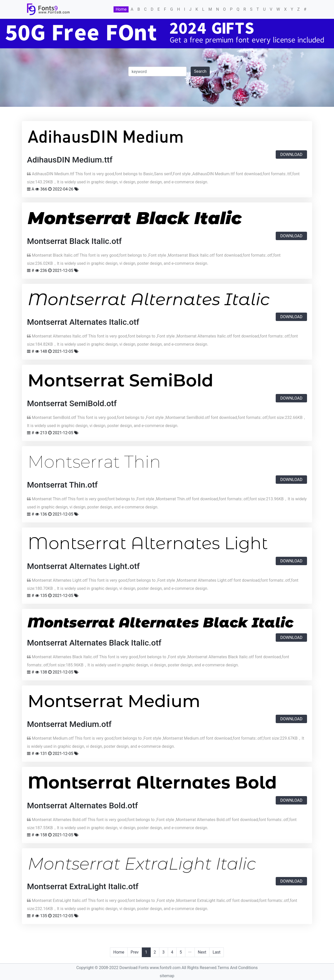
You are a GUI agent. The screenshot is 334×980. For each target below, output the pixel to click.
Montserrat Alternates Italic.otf (83, 322)
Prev (135, 952)
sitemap (167, 976)
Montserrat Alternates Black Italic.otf (94, 643)
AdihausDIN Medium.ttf (70, 160)
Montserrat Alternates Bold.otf (82, 806)
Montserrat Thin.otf (62, 485)
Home (121, 9)
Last (217, 952)
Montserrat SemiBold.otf (72, 403)
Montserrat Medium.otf (69, 724)
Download (291, 155)
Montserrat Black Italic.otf (74, 241)
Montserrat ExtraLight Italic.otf (83, 886)
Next (202, 952)
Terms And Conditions (238, 968)
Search (200, 71)
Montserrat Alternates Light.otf (83, 566)
